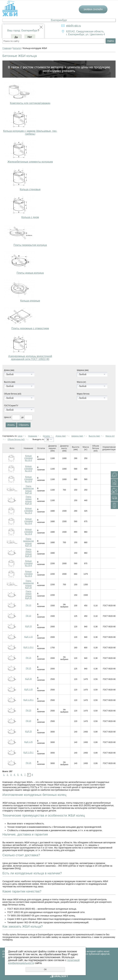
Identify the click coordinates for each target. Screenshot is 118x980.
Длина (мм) (9, 370)
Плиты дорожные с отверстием (30, 328)
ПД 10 (28, 616)
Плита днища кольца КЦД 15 (29, 553)
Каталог (17, 48)
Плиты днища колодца (30, 273)
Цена (6, 417)
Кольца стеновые (30, 189)
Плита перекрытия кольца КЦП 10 (28, 490)
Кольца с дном (30, 217)
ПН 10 (28, 605)
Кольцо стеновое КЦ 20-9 (28, 574)
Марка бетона (83, 394)
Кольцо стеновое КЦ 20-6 (28, 563)
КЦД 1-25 (28, 742)
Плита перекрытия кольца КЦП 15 (28, 542)
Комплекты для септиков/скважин (30, 103)
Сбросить (24, 425)
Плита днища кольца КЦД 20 (29, 595)
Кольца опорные (30, 301)
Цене (20, 436)
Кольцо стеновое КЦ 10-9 (28, 479)
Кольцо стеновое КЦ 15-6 (28, 521)
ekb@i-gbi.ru (73, 26)
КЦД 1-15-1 (28, 647)
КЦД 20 (29, 679)
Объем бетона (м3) (13, 394)
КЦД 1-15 (28, 637)
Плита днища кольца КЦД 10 (29, 500)
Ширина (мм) (83, 370)
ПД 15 (28, 668)
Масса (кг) (81, 382)
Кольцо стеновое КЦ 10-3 (28, 458)
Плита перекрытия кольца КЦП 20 (28, 584)
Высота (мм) (10, 382)
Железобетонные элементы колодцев (30, 162)
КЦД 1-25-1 (28, 753)
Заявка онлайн (93, 9)
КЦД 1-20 (28, 689)
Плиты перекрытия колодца (30, 245)
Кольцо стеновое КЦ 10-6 (28, 469)
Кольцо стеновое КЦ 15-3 (28, 511)
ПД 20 (28, 721)
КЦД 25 (29, 731)
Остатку (46, 436)
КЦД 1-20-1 (28, 700)
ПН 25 (28, 763)
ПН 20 (28, 710)
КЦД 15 (29, 626)
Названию (33, 436)
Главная (7, 48)
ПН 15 (28, 658)
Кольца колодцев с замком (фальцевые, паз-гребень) (30, 132)
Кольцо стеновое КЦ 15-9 (28, 532)
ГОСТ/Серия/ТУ (11, 406)
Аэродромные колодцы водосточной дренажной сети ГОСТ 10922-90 (30, 358)
